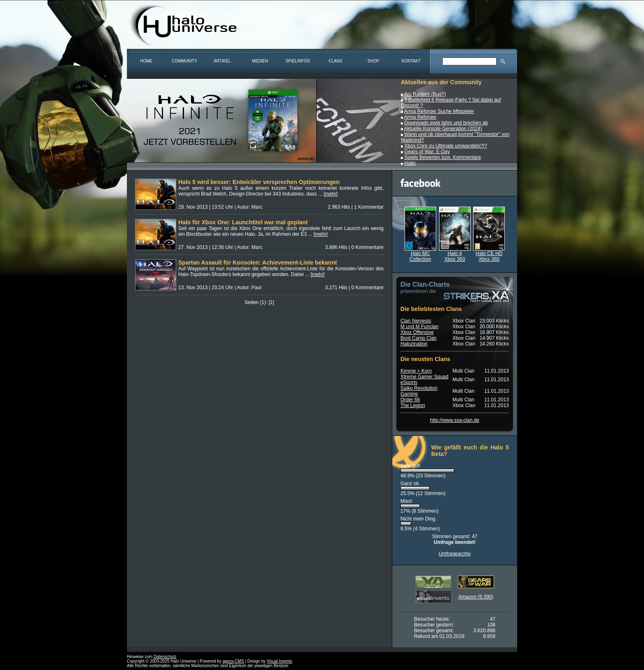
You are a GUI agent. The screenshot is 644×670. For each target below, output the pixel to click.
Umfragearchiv (455, 554)
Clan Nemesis (416, 321)
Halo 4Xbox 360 (455, 254)
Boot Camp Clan (419, 338)
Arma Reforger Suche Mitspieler (439, 111)
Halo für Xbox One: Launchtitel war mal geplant (243, 222)
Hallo (410, 163)
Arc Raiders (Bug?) (425, 94)
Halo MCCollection (420, 254)
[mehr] (331, 194)
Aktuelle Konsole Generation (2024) (443, 129)
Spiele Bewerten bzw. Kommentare (443, 157)
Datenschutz (165, 657)
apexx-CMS (233, 661)
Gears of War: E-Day (427, 152)
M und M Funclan (420, 327)
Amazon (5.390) (476, 597)
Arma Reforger (420, 117)
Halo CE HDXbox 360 (489, 254)
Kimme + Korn (416, 371)
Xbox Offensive (417, 332)
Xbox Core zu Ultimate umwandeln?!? (445, 146)
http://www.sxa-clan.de (455, 420)
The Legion (413, 405)
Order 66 (410, 400)
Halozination (414, 344)
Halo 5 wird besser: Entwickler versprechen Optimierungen (259, 182)
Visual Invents (280, 661)
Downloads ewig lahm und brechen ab (446, 123)
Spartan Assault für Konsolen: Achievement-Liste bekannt (258, 262)
